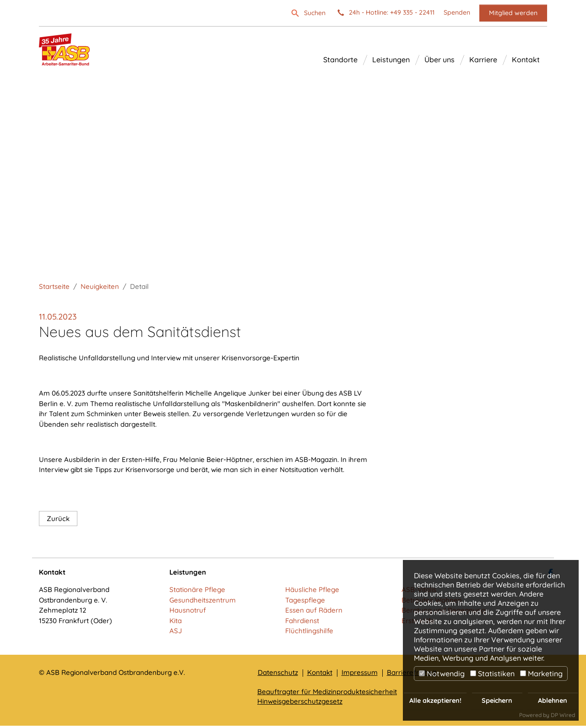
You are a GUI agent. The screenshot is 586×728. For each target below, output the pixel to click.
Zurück (58, 521)
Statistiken (492, 674)
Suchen (315, 13)
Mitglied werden (513, 13)
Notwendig (442, 674)
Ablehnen (553, 701)
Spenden (457, 13)
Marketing (541, 674)
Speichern (497, 701)
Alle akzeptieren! (435, 701)
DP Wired (563, 715)
